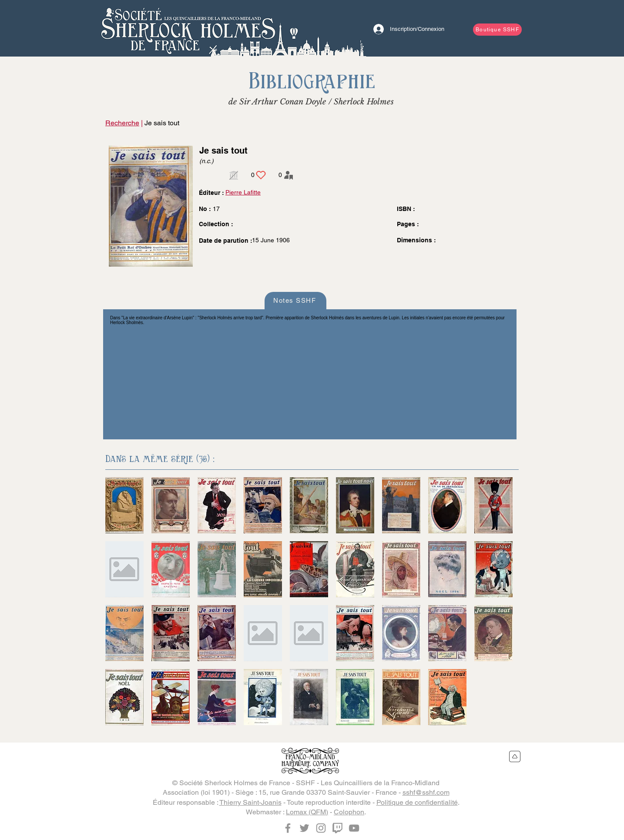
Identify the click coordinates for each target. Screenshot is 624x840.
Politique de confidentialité (417, 802)
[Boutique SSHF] (497, 30)
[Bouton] (188, 28)
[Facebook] (288, 828)
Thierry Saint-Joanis (250, 802)
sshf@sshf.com (426, 792)
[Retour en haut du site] (515, 756)
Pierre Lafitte (243, 192)
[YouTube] (354, 828)
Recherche (122, 123)
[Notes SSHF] (295, 301)
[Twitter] (304, 828)
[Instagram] (321, 828)
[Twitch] (337, 828)
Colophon (349, 812)
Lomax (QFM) (307, 812)
